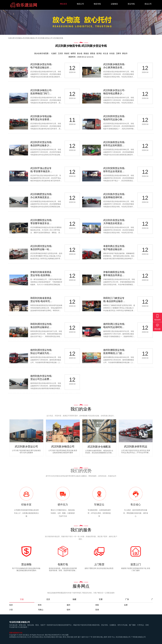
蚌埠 (40, 605)
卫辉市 (118, 53)
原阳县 (93, 53)
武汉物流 (18, 38)
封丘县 (106, 53)
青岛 (64, 637)
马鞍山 (41, 610)
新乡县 (80, 53)
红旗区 (54, 53)
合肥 (126, 605)
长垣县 (112, 53)
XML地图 (65, 635)
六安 (11, 610)
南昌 (72, 637)
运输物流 (114, 4)
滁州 (68, 605)
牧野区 (73, 53)
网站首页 (64, 4)
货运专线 (131, 4)
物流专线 (97, 4)
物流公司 (80, 4)
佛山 (102, 637)
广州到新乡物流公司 (138, 637)
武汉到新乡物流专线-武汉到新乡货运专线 (81, 46)
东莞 (109, 637)
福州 (83, 637)
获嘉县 (86, 53)
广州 (91, 637)
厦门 (79, 637)
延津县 (99, 53)
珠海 (98, 637)
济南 (68, 637)
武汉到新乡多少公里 (24, 637)
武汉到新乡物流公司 (123, 637)
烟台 (61, 637)
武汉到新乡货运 (37, 637)
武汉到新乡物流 (49, 637)
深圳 (94, 637)
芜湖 (97, 610)
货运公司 (148, 4)
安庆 (11, 605)
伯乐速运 (26, 635)
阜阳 (97, 605)
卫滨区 (60, 53)
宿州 (68, 610)
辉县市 (125, 53)
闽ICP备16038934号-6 (53, 635)
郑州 (57, 637)
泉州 (76, 637)
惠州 (106, 637)
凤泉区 (67, 53)
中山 (113, 637)
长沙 (87, 637)
